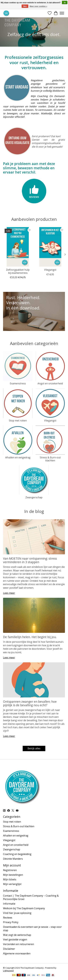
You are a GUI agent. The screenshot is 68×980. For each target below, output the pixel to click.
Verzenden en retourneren (19, 944)
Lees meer (9, 593)
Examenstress (18, 383)
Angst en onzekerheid (50, 383)
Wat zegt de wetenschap (17, 935)
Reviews (8, 918)
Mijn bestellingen (13, 875)
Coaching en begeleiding (17, 854)
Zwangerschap (34, 497)
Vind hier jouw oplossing (17, 913)
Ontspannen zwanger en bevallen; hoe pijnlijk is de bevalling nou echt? (30, 703)
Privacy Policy (11, 922)
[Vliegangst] (50, 247)
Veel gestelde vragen (15, 940)
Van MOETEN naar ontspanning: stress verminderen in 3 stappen (30, 560)
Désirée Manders (13, 859)
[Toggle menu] (62, 13)
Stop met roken (18, 421)
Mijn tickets (10, 879)
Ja (65, 3)
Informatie (9, 904)
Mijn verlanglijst (12, 884)
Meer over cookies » (38, 6)
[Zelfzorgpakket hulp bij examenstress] (18, 247)
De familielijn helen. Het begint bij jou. (30, 637)
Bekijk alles (34, 748)
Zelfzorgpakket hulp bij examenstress (18, 271)
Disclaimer (9, 949)
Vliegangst (50, 270)
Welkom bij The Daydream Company (24, 908)
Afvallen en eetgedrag (18, 457)
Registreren (10, 870)
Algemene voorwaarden (17, 953)
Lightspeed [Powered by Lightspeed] (8, 971)
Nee (25, 6)
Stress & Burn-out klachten (50, 459)
